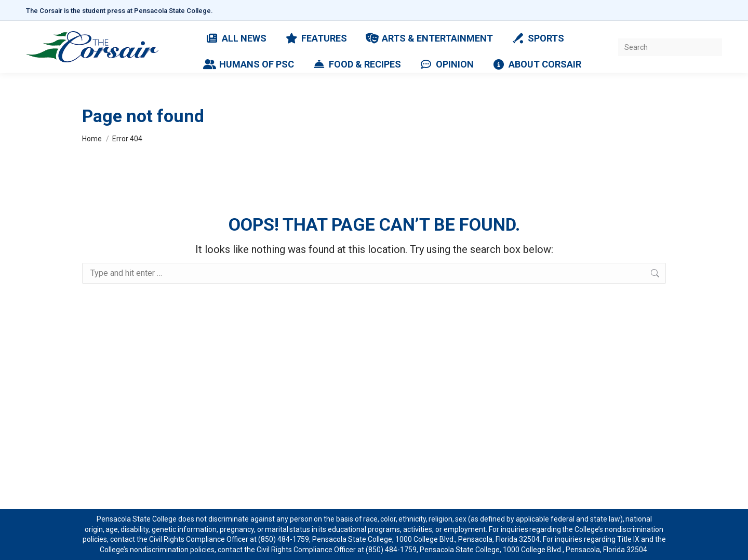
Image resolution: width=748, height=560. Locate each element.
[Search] (670, 47)
